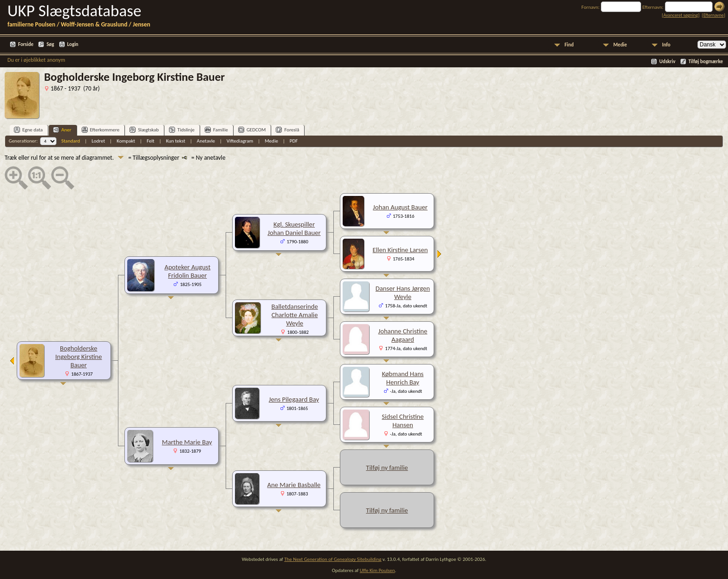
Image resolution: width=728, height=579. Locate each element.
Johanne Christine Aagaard (403, 335)
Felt (151, 141)
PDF (294, 141)
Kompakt (126, 141)
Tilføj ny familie (387, 468)
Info (666, 45)
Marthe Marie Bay (187, 442)
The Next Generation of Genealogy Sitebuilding (333, 559)
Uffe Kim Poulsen (377, 570)
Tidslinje (182, 130)
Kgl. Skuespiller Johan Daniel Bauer (294, 228)
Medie (620, 45)
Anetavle (206, 141)
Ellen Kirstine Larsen (400, 250)
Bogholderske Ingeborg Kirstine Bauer (79, 357)
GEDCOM (252, 130)
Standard (71, 141)
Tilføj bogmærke (706, 62)
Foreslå (287, 130)
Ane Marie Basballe (294, 485)
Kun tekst (175, 141)
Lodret (98, 141)
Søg (50, 44)
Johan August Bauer (400, 207)
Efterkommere (101, 130)
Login (73, 44)
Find (569, 45)
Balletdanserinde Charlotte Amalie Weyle (294, 315)
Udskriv (667, 62)
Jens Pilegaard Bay (294, 399)
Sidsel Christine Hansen (403, 421)
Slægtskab (144, 130)
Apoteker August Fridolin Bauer (187, 271)
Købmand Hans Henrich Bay (403, 378)
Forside (26, 44)
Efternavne (714, 15)
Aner (62, 130)
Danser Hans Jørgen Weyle (403, 293)
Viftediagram (240, 141)
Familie (216, 130)
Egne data (28, 130)
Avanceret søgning (681, 15)
